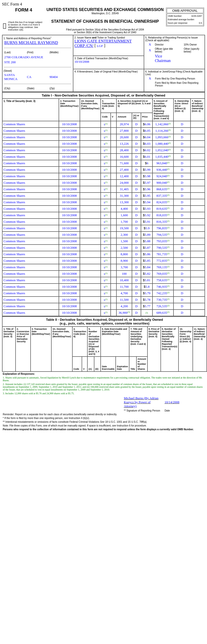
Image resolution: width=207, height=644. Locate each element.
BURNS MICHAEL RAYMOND (31, 43)
